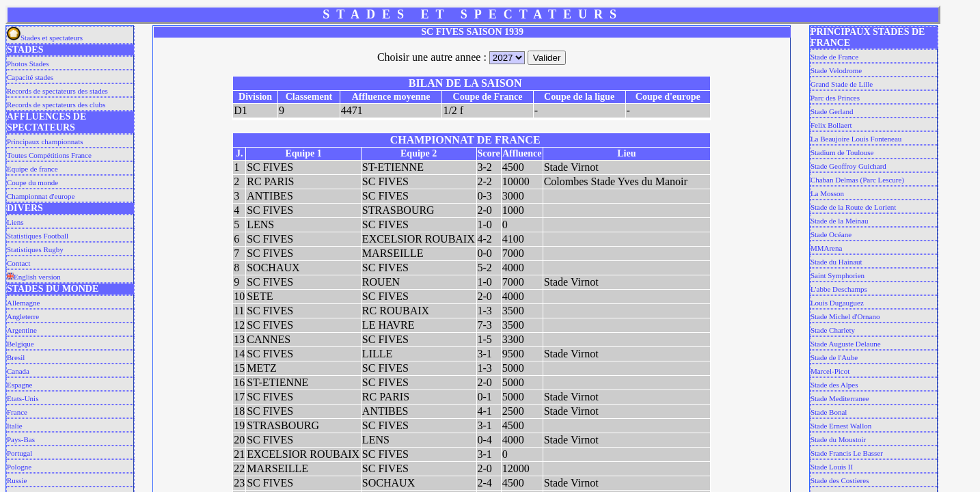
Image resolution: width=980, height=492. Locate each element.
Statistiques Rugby (35, 249)
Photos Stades (28, 64)
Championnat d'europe (41, 196)
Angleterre (23, 316)
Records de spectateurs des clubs (56, 105)
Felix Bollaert (831, 125)
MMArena (826, 248)
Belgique (21, 344)
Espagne (19, 385)
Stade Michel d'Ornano (845, 316)
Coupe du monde (32, 182)
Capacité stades (30, 77)
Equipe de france (32, 169)
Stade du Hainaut (836, 262)
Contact (18, 263)
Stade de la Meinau (840, 221)
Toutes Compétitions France (49, 155)
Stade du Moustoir (838, 439)
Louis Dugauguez (837, 303)
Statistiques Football (38, 236)
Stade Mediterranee (840, 398)
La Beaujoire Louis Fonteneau (856, 139)
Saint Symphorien (838, 275)
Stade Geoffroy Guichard (848, 166)
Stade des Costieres (840, 480)
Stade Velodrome (836, 70)
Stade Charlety (833, 330)
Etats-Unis (23, 398)
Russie (17, 480)
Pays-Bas (21, 439)
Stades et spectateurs (45, 38)
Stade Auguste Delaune (846, 344)
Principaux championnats (45, 141)
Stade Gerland (832, 111)
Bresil (16, 357)
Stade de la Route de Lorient (854, 207)
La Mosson (827, 193)
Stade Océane (831, 234)
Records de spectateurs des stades (57, 91)
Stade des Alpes (834, 385)
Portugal (19, 453)
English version (34, 277)
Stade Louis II (832, 467)
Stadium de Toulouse (842, 152)
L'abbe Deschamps (839, 289)
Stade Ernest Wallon (841, 426)
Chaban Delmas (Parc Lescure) (857, 180)
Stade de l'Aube (834, 357)
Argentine (22, 330)
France (17, 412)
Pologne (19, 467)
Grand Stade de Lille (842, 84)
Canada (18, 371)
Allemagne (23, 303)
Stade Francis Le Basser (847, 453)
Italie (15, 426)
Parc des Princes (835, 98)
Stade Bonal (829, 412)
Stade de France (834, 57)
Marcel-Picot (830, 371)
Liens (15, 222)
